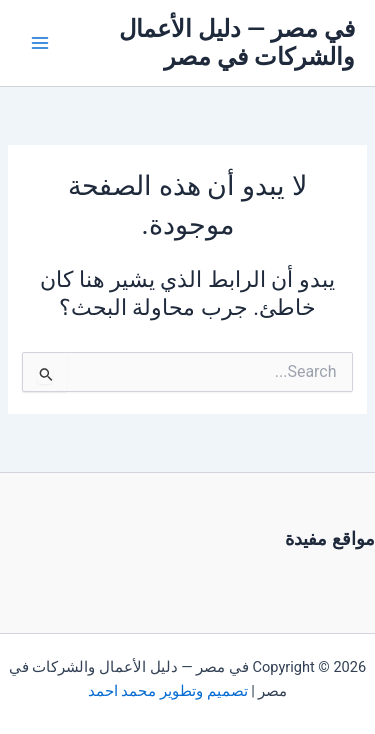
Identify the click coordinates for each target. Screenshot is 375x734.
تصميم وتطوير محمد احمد (168, 691)
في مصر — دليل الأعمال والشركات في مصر (237, 43)
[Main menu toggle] (40, 43)
